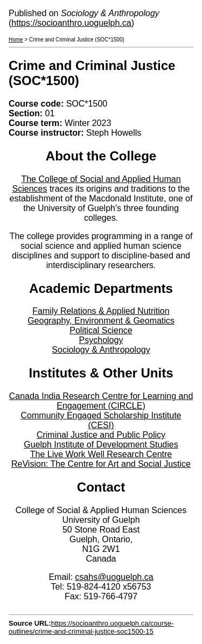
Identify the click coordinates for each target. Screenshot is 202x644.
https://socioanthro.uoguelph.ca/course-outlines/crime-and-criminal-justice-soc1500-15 (91, 627)
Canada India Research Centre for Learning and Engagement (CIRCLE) (101, 401)
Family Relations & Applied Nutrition (101, 311)
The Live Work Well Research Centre (101, 454)
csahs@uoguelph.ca (114, 577)
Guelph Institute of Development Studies (101, 444)
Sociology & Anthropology (101, 350)
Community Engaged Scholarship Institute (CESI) (101, 420)
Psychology (101, 340)
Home (16, 40)
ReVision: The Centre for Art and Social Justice (101, 464)
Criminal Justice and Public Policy (101, 435)
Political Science (101, 330)
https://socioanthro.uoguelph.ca (71, 23)
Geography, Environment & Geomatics (101, 321)
